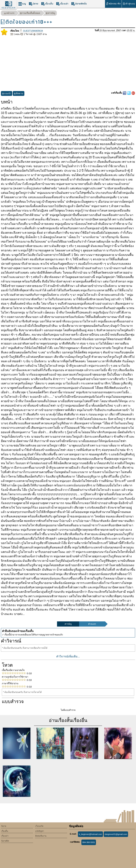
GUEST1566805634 (31, 31)
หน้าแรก (9, 14)
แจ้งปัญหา (40, 831)
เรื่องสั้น (47, 4)
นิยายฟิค (5, 841)
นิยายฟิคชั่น (79, 4)
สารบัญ (50, 14)
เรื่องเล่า (62, 4)
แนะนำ (7, 94)
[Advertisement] (68, 64)
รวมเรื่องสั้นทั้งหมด (30, 14)
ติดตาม (19, 94)
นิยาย (33, 4)
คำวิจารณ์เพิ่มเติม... (68, 656)
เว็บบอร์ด (39, 826)
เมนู (22, 4)
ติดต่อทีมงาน (41, 836)
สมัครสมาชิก (113, 4)
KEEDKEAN (9, 8)
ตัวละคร (92, 624)
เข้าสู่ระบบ (129, 4)
